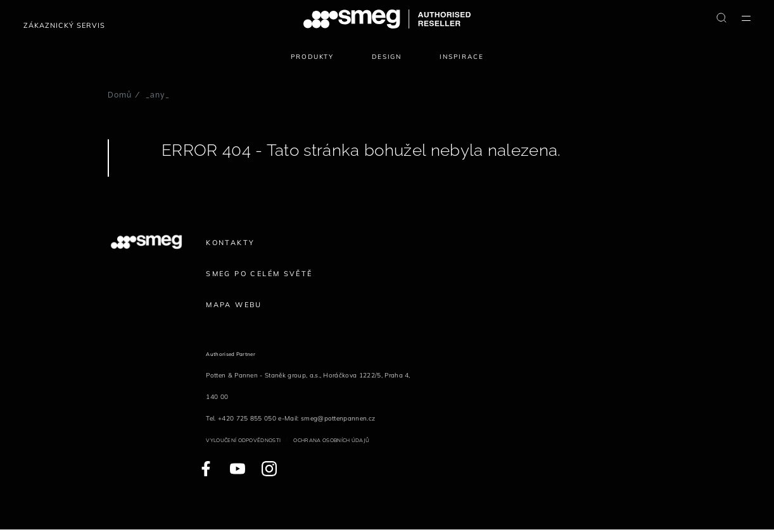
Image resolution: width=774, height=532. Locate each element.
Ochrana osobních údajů (331, 440)
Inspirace (461, 57)
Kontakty (230, 243)
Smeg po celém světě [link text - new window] (259, 274)
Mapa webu (234, 305)
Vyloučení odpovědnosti (243, 440)
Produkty (313, 57)
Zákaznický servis (64, 25)
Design (387, 57)
